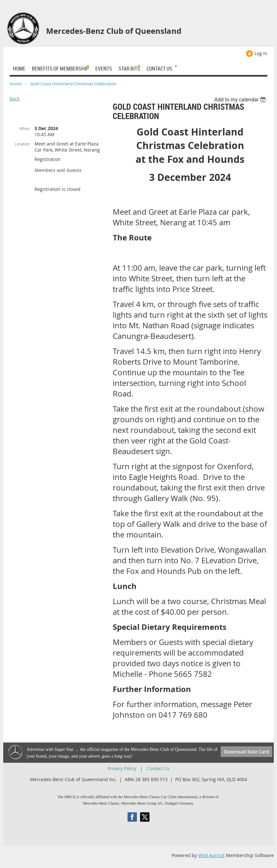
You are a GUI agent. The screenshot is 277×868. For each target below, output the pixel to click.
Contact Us (158, 768)
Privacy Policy (122, 768)
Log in (261, 53)
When (24, 128)
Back (15, 99)
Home (16, 84)
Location (22, 144)
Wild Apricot (211, 855)
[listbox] (241, 100)
